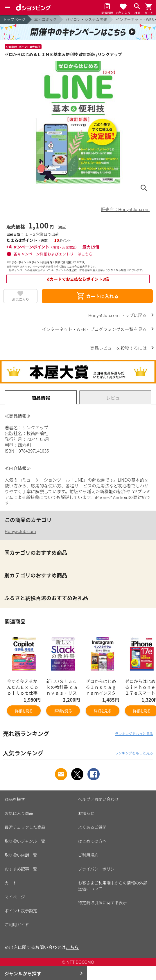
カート (11, 883)
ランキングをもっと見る (134, 733)
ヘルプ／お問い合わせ (98, 799)
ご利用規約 (88, 855)
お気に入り (20, 299)
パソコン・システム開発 (86, 19)
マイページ (15, 897)
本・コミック (46, 19)
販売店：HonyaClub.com (125, 209)
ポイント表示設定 (21, 911)
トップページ (14, 19)
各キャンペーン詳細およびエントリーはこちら (53, 254)
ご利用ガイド (17, 925)
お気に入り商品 (19, 813)
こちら (72, 947)
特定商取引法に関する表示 (103, 902)
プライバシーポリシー (98, 869)
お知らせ (86, 813)
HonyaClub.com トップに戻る (118, 315)
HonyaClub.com (20, 531)
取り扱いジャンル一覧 (25, 841)
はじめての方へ (92, 841)
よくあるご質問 (92, 827)
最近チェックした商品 (25, 827)
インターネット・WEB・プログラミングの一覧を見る (94, 329)
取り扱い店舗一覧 (21, 855)
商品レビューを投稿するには (118, 348)
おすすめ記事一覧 (21, 869)
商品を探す (15, 799)
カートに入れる (97, 296)
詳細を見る (24, 711)
